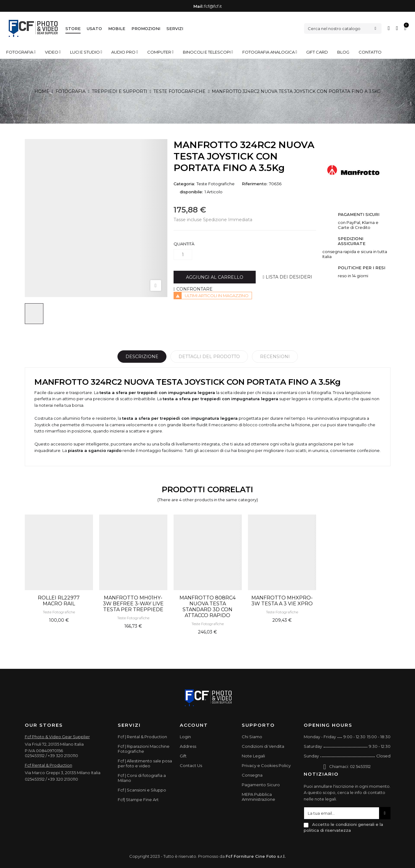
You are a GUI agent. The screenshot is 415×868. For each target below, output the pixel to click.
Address (188, 746)
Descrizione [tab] (142, 357)
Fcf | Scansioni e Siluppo (142, 790)
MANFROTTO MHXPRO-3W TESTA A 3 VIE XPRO (282, 601)
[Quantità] (183, 254)
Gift (183, 756)
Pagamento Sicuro (261, 785)
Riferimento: (255, 184)
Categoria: (184, 184)
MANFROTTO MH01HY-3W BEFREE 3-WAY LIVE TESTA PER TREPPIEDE (133, 604)
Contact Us (191, 765)
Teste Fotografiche (216, 184)
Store (73, 28)
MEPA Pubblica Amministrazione (258, 797)
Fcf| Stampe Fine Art (138, 800)
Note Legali (253, 756)
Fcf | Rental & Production (142, 737)
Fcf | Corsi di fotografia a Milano (142, 778)
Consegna (252, 775)
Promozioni (146, 28)
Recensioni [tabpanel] (275, 357)
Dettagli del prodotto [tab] (209, 357)
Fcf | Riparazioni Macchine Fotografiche (144, 749)
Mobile (117, 28)
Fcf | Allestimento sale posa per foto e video (145, 763)
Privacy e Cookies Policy (266, 765)
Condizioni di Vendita (263, 746)
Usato (94, 28)
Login (185, 737)
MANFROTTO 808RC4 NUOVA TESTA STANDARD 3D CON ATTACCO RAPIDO (207, 607)
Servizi (175, 28)
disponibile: (191, 192)
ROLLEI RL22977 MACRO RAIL (59, 601)
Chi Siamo (252, 737)
